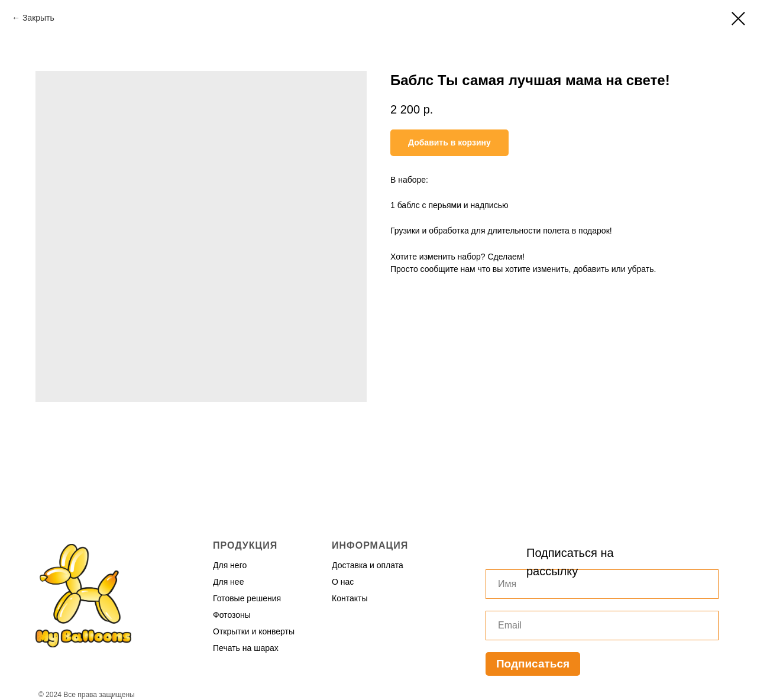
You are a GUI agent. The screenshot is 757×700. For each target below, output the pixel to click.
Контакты (350, 598)
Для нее (228, 582)
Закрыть (38, 18)
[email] (602, 626)
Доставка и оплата (368, 565)
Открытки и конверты (254, 631)
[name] (602, 584)
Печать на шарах (246, 648)
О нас (343, 582)
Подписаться (533, 664)
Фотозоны (232, 615)
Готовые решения (247, 598)
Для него (230, 565)
